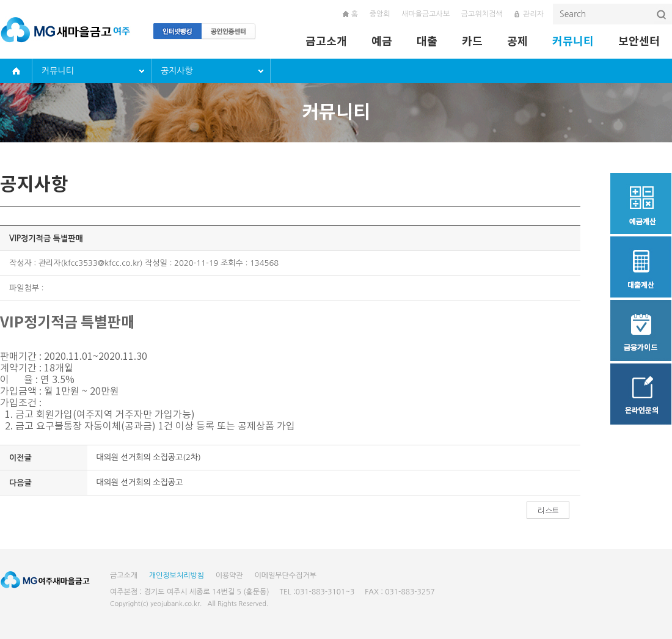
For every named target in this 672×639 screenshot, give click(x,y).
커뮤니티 (573, 42)
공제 (517, 42)
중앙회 (380, 14)
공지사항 (177, 71)
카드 (472, 42)
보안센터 (639, 42)
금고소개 (326, 42)
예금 (382, 42)
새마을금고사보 (425, 14)
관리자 (533, 14)
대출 (427, 42)
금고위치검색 (482, 14)
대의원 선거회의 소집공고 (140, 482)
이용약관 (229, 575)
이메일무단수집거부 (285, 575)
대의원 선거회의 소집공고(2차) (149, 457)
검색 (663, 15)
